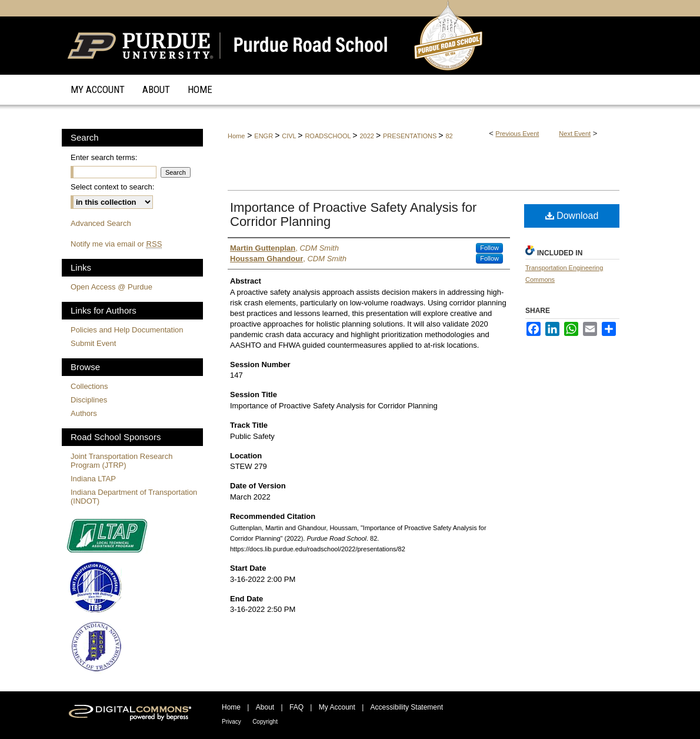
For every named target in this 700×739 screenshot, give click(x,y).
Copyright (265, 722)
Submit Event (93, 343)
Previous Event (517, 134)
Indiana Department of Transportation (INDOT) (134, 497)
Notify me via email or (116, 244)
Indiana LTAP (93, 479)
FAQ (296, 707)
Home (236, 136)
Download (572, 216)
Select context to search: (112, 187)
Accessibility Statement (407, 707)
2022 (368, 136)
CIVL (290, 136)
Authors (84, 413)
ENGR (264, 136)
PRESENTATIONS (411, 136)
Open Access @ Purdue (111, 287)
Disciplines (89, 400)
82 (449, 136)
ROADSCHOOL (329, 136)
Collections (89, 386)
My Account (337, 707)
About (265, 707)
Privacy (231, 722)
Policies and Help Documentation (127, 330)
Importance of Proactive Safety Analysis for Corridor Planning (353, 214)
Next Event (575, 134)
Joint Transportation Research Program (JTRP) (121, 461)
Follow (489, 248)
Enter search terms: (104, 157)
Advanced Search (101, 223)
